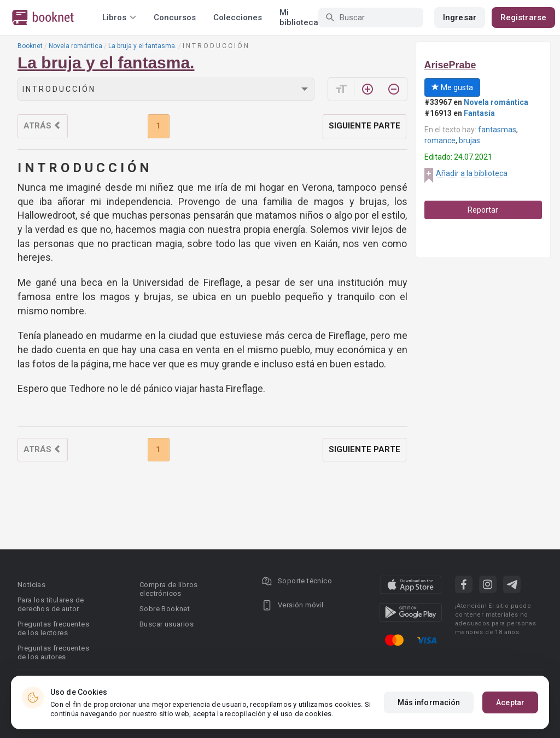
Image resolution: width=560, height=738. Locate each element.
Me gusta (452, 87)
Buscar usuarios (167, 624)
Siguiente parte (364, 126)
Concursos (175, 17)
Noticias (31, 585)
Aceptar (510, 706)
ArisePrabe (450, 65)
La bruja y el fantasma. (142, 46)
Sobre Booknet (165, 609)
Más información (429, 706)
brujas (469, 140)
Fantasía (479, 113)
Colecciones (238, 17)
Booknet (30, 46)
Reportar (483, 210)
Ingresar (460, 17)
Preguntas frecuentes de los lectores (53, 628)
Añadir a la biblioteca (472, 173)
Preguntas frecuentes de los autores (53, 652)
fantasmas (497, 130)
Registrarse (523, 17)
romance (440, 140)
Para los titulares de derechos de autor (51, 604)
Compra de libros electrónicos (168, 589)
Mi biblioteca (299, 17)
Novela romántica (75, 46)
